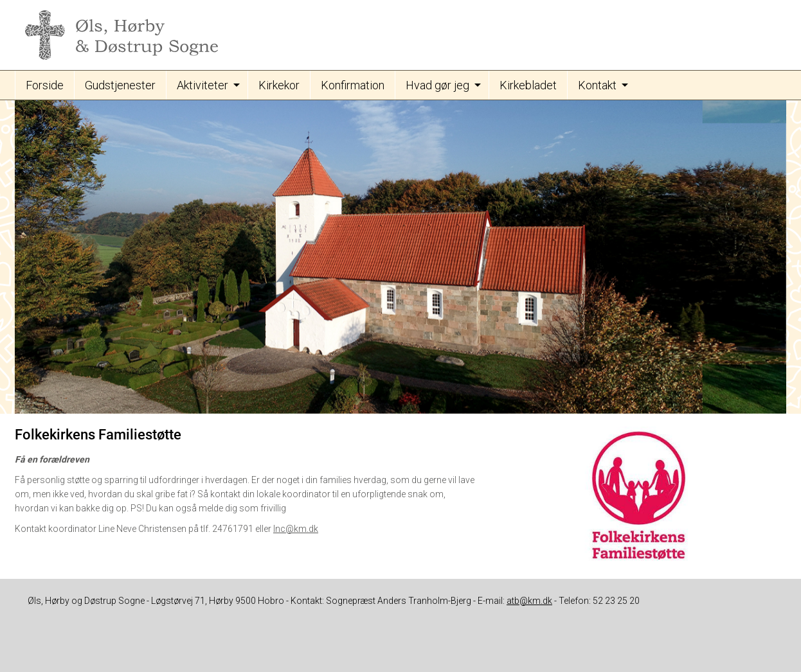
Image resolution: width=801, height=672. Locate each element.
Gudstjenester (120, 85)
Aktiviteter (203, 85)
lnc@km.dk (296, 529)
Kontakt (597, 85)
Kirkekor (279, 85)
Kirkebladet (528, 85)
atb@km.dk (529, 601)
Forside (45, 85)
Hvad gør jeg (437, 85)
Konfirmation (353, 85)
